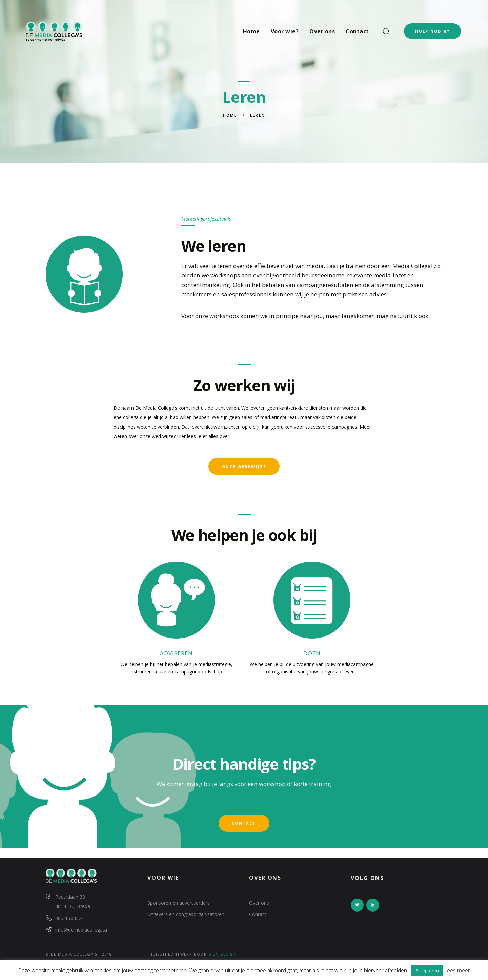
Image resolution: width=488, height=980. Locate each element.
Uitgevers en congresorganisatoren (186, 915)
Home (230, 115)
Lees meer (457, 970)
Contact (258, 915)
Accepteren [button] (427, 971)
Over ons (259, 904)
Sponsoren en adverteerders (179, 904)
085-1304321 (70, 919)
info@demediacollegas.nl (83, 931)
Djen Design (222, 956)
